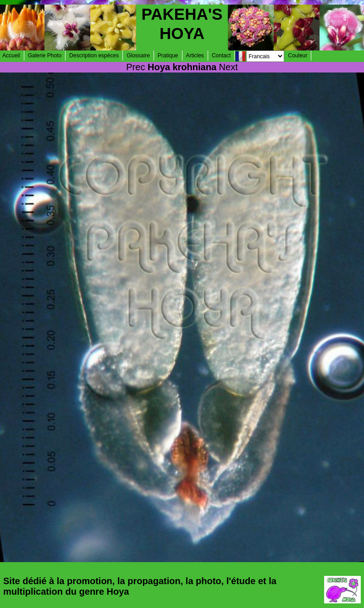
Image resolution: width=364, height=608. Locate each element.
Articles (195, 56)
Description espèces (94, 56)
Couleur (298, 56)
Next (229, 67)
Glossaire (138, 56)
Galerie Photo (45, 56)
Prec (135, 67)
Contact (221, 56)
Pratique (168, 56)
